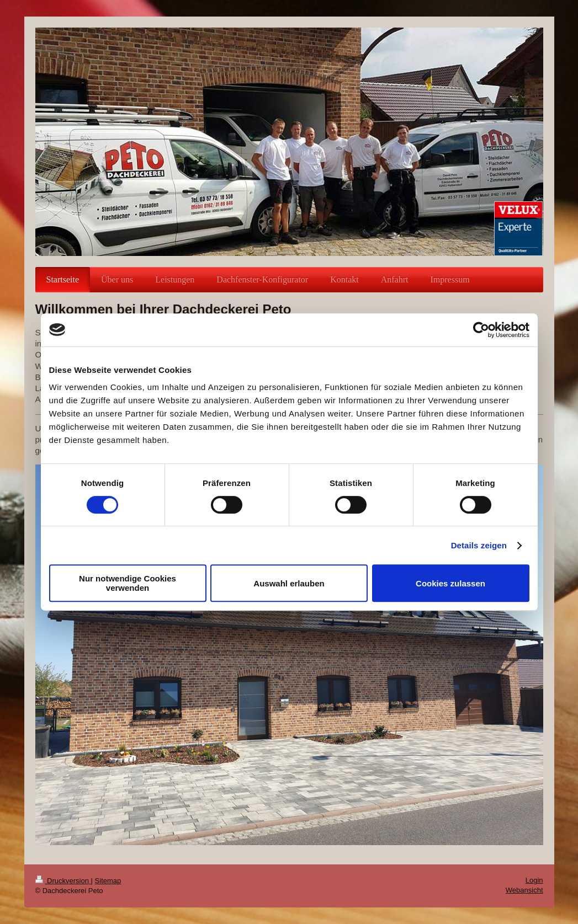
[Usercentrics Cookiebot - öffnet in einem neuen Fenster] (481, 330)
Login (534, 880)
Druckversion (63, 881)
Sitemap (108, 881)
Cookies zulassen (450, 583)
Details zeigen (479, 545)
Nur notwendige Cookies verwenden (128, 583)
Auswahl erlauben (289, 583)
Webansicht (524, 890)
